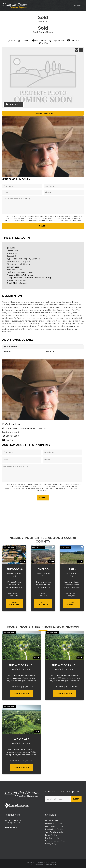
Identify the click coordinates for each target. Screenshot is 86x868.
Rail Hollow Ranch (72, 569)
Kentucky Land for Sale (54, 826)
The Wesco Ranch (21, 665)
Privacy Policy (76, 220)
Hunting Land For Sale (54, 829)
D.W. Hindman (27, 275)
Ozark (17, 267)
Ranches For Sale (52, 838)
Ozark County (39, 32)
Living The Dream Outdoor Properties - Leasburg (29, 278)
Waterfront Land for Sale (55, 832)
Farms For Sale (51, 835)
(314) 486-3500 (20, 280)
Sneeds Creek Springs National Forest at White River (43, 569)
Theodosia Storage (14, 569)
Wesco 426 (21, 739)
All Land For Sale (52, 820)
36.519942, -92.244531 (26, 272)
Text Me (8, 440)
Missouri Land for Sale (54, 823)
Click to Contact (20, 283)
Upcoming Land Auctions (55, 841)
